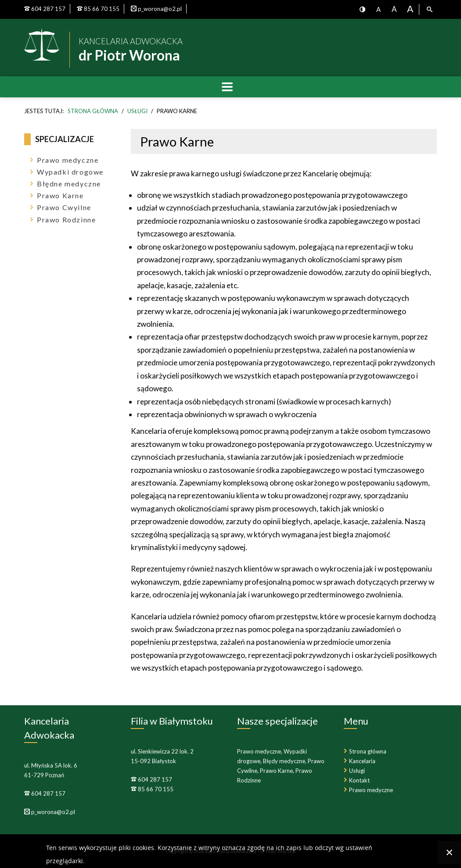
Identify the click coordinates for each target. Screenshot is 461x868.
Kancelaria (362, 761)
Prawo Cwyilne (64, 207)
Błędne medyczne (69, 184)
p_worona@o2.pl (52, 812)
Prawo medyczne (68, 160)
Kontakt (359, 780)
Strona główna (368, 751)
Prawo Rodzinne (66, 220)
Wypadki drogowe (70, 172)
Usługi (357, 771)
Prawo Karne (60, 195)
